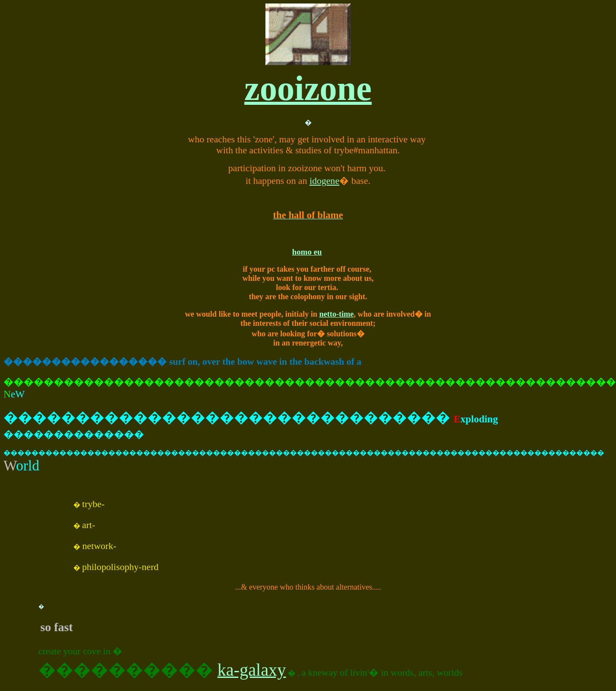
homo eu (307, 252)
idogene (324, 181)
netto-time (336, 314)
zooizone (308, 88)
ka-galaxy (252, 670)
